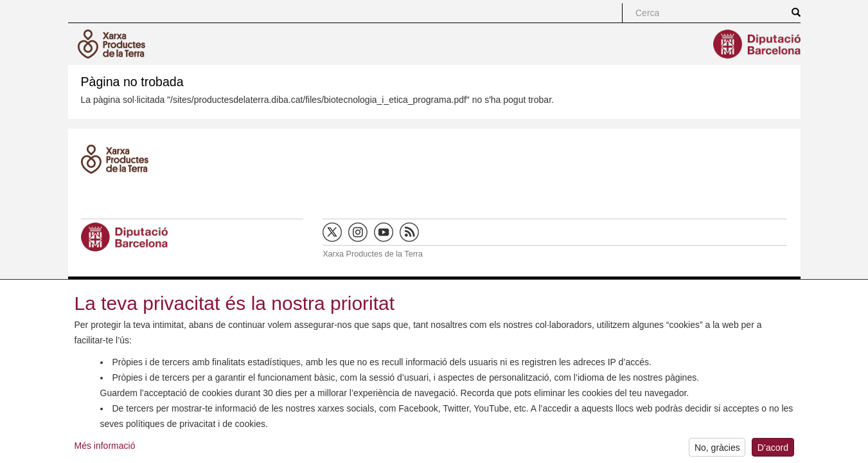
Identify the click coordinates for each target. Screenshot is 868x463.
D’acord (773, 450)
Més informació (105, 448)
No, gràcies (717, 450)
